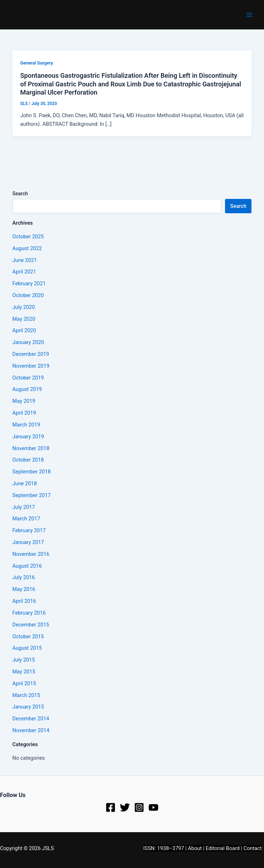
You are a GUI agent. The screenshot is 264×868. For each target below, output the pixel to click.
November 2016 (31, 554)
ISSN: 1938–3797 (164, 848)
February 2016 (29, 613)
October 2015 (28, 636)
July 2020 (24, 307)
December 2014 (31, 719)
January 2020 (28, 342)
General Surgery (36, 63)
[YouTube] (153, 807)
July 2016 (24, 577)
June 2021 (25, 260)
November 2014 (31, 730)
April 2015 (24, 683)
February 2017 (29, 530)
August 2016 (27, 566)
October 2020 (28, 295)
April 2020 (24, 330)
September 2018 (32, 472)
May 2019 (24, 401)
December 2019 (31, 354)
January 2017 (28, 542)
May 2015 (24, 672)
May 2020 (24, 319)
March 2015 (26, 695)
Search (20, 194)
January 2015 (28, 707)
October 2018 (28, 460)
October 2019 (28, 378)
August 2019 (27, 389)
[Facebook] (111, 807)
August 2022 (27, 248)
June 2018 (25, 483)
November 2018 (31, 448)
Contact (253, 848)
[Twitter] (125, 807)
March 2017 (26, 519)
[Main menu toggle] (249, 15)
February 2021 (29, 283)
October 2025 (28, 237)
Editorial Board (223, 848)
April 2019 (24, 413)
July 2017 (24, 507)
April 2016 (24, 601)
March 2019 (26, 425)
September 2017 (32, 495)
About (195, 848)
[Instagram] (139, 807)
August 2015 (27, 648)
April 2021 (24, 272)
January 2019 (28, 437)
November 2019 (31, 366)
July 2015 (24, 660)
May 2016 (24, 589)
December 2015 (31, 625)
